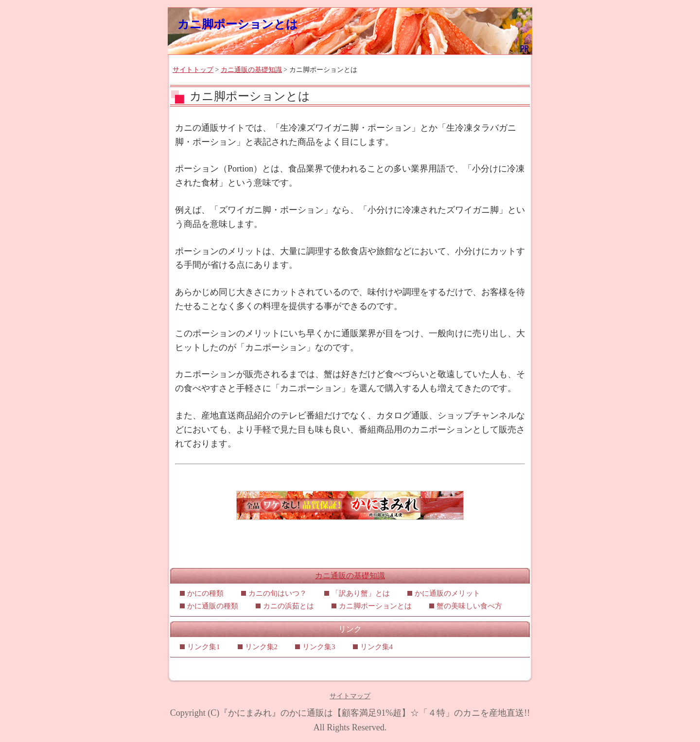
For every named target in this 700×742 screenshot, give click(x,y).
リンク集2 (262, 647)
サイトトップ (193, 70)
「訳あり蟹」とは (361, 593)
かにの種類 (205, 593)
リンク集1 (204, 647)
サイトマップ (350, 696)
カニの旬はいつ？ (278, 593)
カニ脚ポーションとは (238, 24)
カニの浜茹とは (289, 606)
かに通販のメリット (447, 593)
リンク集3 (319, 647)
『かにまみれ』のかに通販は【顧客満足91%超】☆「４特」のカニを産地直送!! (375, 713)
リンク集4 (377, 647)
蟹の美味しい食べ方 (469, 606)
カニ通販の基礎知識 (251, 70)
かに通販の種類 (213, 606)
